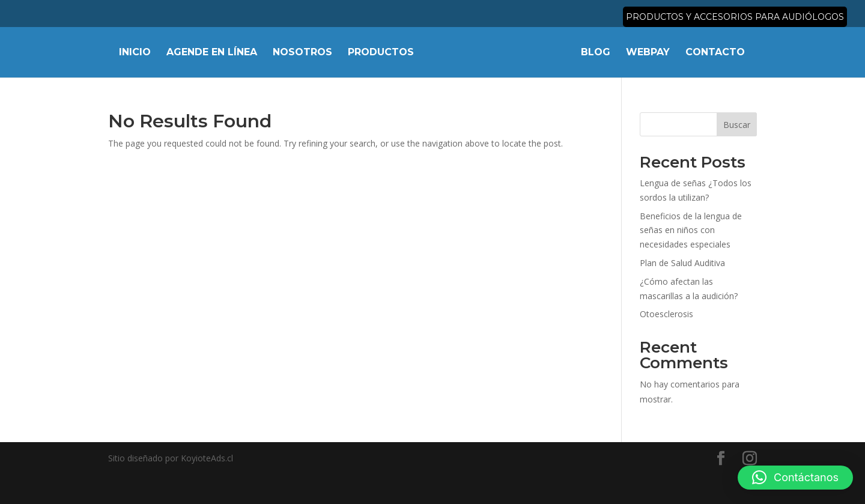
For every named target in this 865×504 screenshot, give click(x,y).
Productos (381, 53)
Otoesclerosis (666, 314)
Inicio (135, 53)
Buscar (737, 125)
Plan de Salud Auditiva (682, 263)
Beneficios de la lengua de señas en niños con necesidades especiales (691, 230)
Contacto (715, 53)
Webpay (648, 53)
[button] (795, 478)
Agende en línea (212, 53)
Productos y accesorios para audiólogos (735, 17)
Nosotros (302, 53)
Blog (596, 53)
